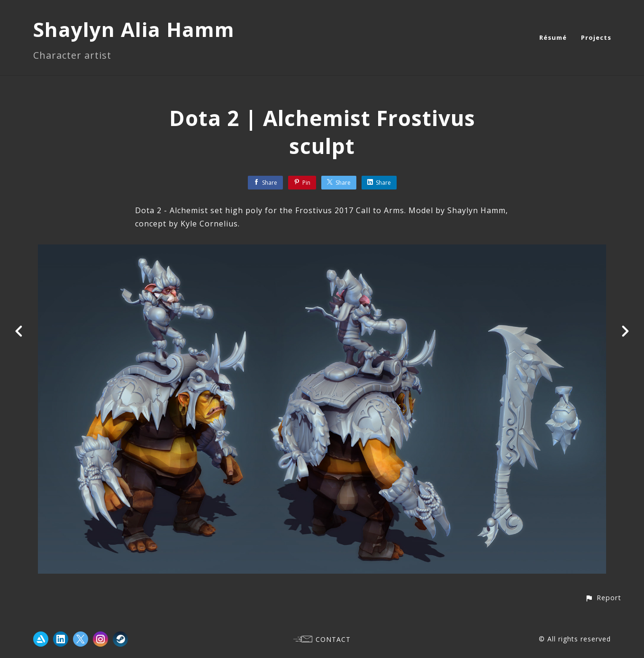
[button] (603, 598)
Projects (596, 37)
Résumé (553, 37)
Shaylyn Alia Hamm (134, 29)
